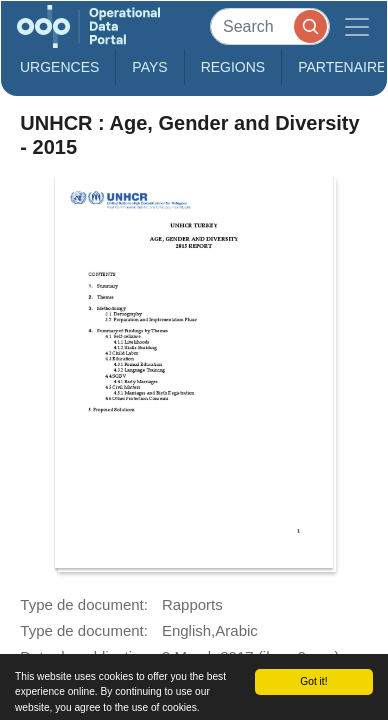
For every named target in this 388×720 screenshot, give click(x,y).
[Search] (270, 26)
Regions (233, 67)
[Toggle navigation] (357, 26)
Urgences (59, 67)
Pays (149, 67)
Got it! (313, 681)
